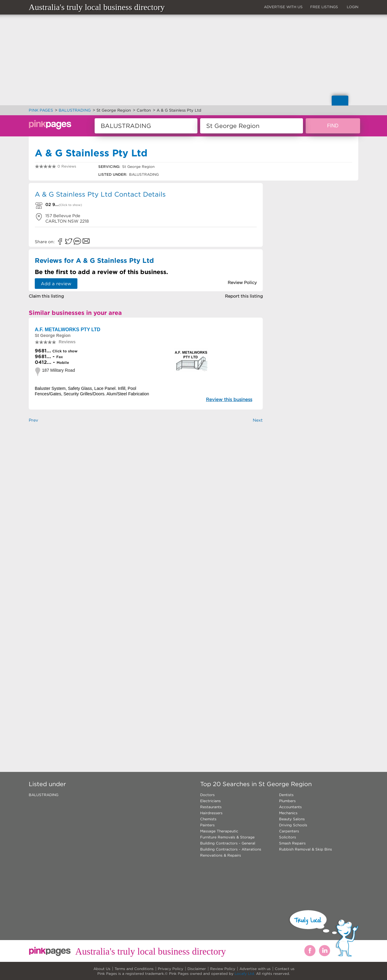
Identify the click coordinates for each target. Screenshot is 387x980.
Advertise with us (255, 969)
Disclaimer (197, 969)
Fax (60, 357)
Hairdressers (211, 813)
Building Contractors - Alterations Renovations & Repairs (231, 852)
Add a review (56, 284)
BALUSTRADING (44, 795)
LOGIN (353, 7)
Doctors (207, 795)
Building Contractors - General (228, 843)
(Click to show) (70, 205)
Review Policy (223, 969)
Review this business (229, 399)
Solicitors (288, 837)
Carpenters (289, 831)
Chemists (208, 819)
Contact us (285, 969)
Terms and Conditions (134, 969)
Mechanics (288, 813)
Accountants (290, 807)
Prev (33, 420)
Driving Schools (293, 825)
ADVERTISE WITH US (283, 7)
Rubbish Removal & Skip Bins (306, 849)
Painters (207, 825)
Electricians (210, 801)
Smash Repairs (292, 843)
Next (258, 420)
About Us (102, 969)
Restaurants (211, 807)
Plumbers (287, 801)
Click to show (64, 351)
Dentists (286, 795)
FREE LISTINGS (324, 7)
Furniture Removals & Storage (227, 837)
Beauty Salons (292, 819)
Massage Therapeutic (219, 831)
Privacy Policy (171, 969)
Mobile (63, 363)
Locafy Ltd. (245, 973)
